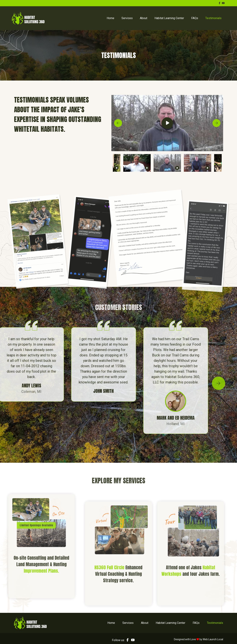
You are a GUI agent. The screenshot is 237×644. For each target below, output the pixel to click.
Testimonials (213, 18)
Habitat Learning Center (169, 18)
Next (216, 123)
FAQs (195, 18)
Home (110, 18)
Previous (118, 123)
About (144, 18)
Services (127, 18)
